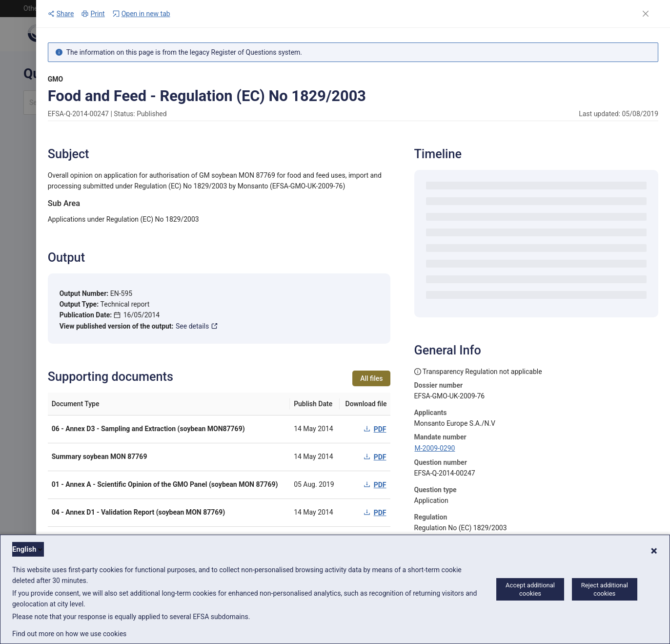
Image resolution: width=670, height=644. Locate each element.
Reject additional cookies (605, 589)
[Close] (646, 14)
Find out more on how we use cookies (69, 634)
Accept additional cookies (530, 589)
